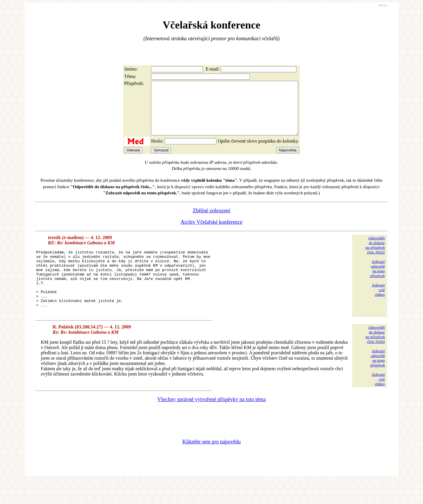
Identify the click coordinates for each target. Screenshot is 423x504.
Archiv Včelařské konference (212, 233)
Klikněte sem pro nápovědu (211, 465)
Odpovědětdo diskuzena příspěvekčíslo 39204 (375, 357)
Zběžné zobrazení (211, 221)
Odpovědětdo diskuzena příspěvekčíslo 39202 (375, 256)
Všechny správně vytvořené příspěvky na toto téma (212, 422)
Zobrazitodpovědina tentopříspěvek (377, 279)
